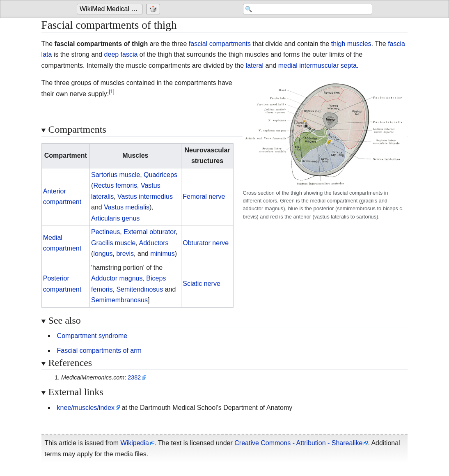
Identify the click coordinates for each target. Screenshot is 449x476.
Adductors (154, 243)
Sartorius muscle (116, 175)
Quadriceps (160, 175)
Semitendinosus (140, 289)
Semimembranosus (119, 300)
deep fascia (121, 54)
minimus (163, 254)
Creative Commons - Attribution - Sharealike (298, 443)
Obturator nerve (206, 243)
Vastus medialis (127, 207)
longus (103, 254)
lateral (255, 66)
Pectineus (105, 232)
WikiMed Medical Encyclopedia (111, 9)
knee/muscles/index (86, 408)
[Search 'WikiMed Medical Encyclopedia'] (307, 9)
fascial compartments (220, 44)
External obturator (149, 232)
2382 (134, 377)
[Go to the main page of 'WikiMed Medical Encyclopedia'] (111, 9)
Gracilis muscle (113, 243)
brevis (125, 254)
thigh (338, 44)
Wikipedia (135, 443)
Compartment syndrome (92, 336)
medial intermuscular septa (317, 66)
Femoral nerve (204, 197)
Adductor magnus (117, 278)
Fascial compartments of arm (99, 351)
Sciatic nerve (202, 284)
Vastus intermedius (145, 197)
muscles (359, 44)
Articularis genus (115, 218)
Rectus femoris (115, 185)
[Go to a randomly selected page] (154, 9)
